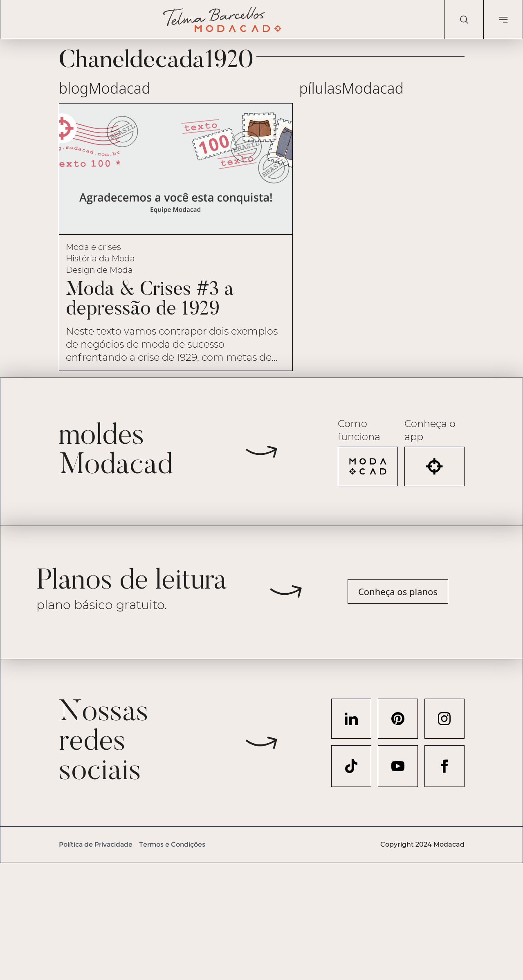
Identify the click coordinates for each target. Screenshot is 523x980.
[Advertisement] (245, 920)
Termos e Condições (172, 844)
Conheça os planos (398, 591)
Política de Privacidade (96, 844)
